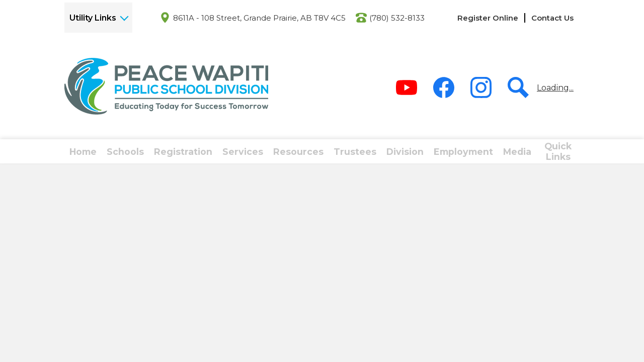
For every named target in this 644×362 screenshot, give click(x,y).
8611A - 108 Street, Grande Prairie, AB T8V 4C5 (259, 18)
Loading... (555, 88)
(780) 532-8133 (397, 18)
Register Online (488, 18)
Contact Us (552, 18)
